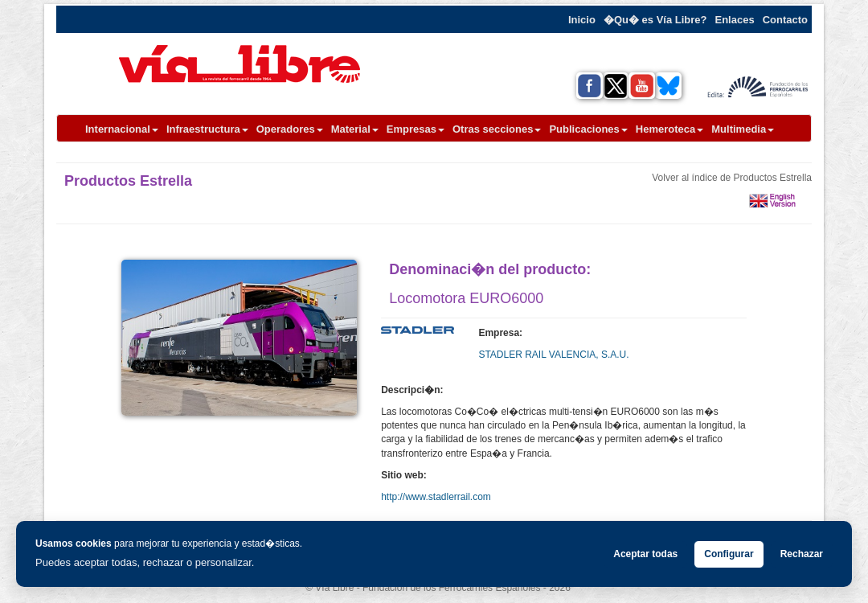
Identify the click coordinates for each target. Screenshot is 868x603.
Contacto (785, 20)
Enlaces (735, 20)
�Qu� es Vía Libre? (655, 20)
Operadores (290, 129)
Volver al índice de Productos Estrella (732, 178)
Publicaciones (588, 129)
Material (355, 129)
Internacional (122, 129)
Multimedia (743, 129)
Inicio (582, 20)
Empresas (416, 129)
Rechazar (802, 554)
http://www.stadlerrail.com (436, 497)
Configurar (729, 554)
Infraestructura (207, 129)
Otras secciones (497, 129)
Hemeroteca (669, 129)
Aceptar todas (645, 554)
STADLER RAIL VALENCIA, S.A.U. (553, 355)
